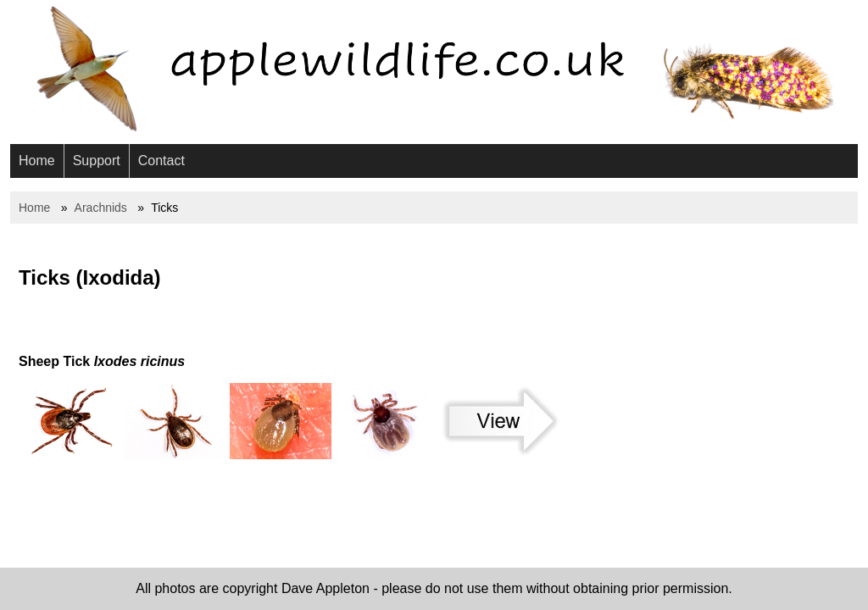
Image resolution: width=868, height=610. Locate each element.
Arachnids (101, 208)
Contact (161, 161)
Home (37, 161)
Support (97, 161)
